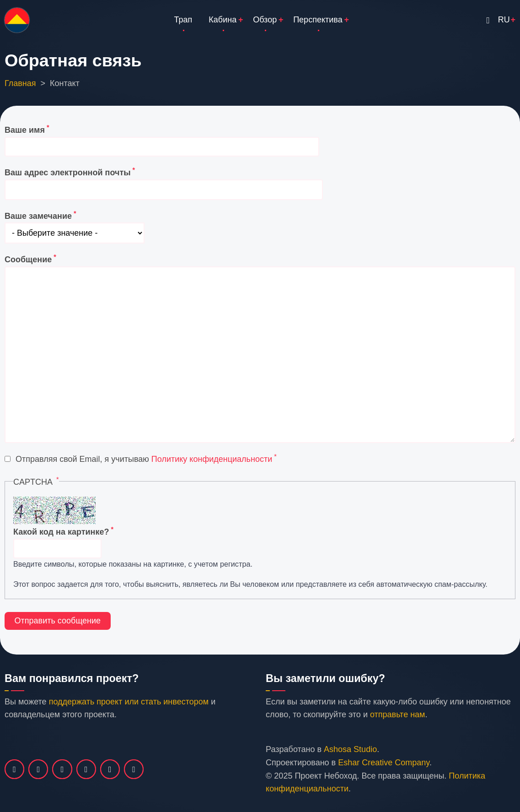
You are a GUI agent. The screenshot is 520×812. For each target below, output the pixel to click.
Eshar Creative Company (384, 763)
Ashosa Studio (350, 749)
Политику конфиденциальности (212, 459)
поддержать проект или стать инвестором (129, 702)
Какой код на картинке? (61, 532)
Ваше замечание (38, 216)
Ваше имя (25, 130)
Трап (183, 20)
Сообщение (28, 260)
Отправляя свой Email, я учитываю (144, 459)
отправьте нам (398, 715)
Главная (20, 83)
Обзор (265, 20)
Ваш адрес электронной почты (68, 173)
